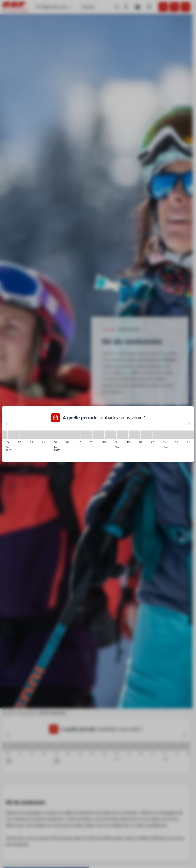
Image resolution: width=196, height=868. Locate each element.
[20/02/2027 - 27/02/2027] (147, 435)
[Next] (189, 424)
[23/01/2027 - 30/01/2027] (98, 435)
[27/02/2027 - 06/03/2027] (159, 435)
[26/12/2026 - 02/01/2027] (50, 435)
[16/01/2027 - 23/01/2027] (86, 435)
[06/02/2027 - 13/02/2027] (123, 435)
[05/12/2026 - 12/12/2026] (14, 435)
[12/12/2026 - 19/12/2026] (26, 435)
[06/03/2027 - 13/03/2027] (171, 435)
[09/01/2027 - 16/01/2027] (74, 435)
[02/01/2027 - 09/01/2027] (62, 435)
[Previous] (7, 424)
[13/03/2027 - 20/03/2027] (183, 435)
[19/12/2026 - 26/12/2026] (38, 435)
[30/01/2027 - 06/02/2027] (110, 435)
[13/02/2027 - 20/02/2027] (135, 435)
